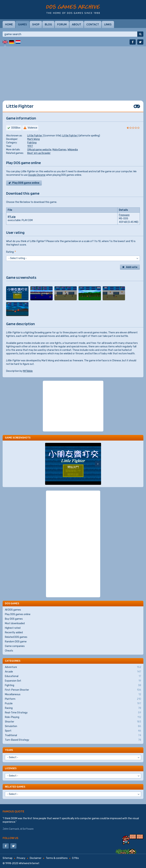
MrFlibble (28, 371)
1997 (30, 146)
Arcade (73, 672)
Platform (73, 699)
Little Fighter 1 (35, 136)
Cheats (9, 651)
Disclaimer (36, 858)
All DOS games (13, 610)
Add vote (132, 267)
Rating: (11, 252)
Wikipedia (73, 150)
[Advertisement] (73, 71)
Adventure (73, 667)
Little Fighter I (70, 136)
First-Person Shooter (73, 690)
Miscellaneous (73, 695)
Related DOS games (16, 637)
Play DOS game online (26, 183)
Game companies (15, 646)
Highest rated (13, 628)
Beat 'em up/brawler (39, 153)
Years (9, 750)
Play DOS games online (18, 614)
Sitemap (8, 858)
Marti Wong (33, 139)
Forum (62, 24)
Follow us (10, 838)
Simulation (73, 726)
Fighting (32, 143)
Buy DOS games (14, 619)
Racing (73, 708)
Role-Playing (73, 717)
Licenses (11, 768)
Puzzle (73, 704)
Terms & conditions (57, 858)
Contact (93, 24)
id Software (27, 829)
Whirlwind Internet (29, 863)
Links (108, 24)
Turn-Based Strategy (73, 740)
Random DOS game (16, 642)
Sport (73, 731)
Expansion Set (73, 681)
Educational (73, 676)
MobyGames (59, 150)
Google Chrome (37, 175)
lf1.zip (12, 217)
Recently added (14, 633)
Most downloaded (15, 623)
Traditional (73, 735)
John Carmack (11, 829)
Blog (48, 24)
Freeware (124, 215)
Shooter (73, 722)
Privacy (21, 858)
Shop (36, 24)
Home (9, 24)
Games (22, 24)
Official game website (39, 150)
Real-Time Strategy (73, 713)
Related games (15, 787)
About (76, 24)
